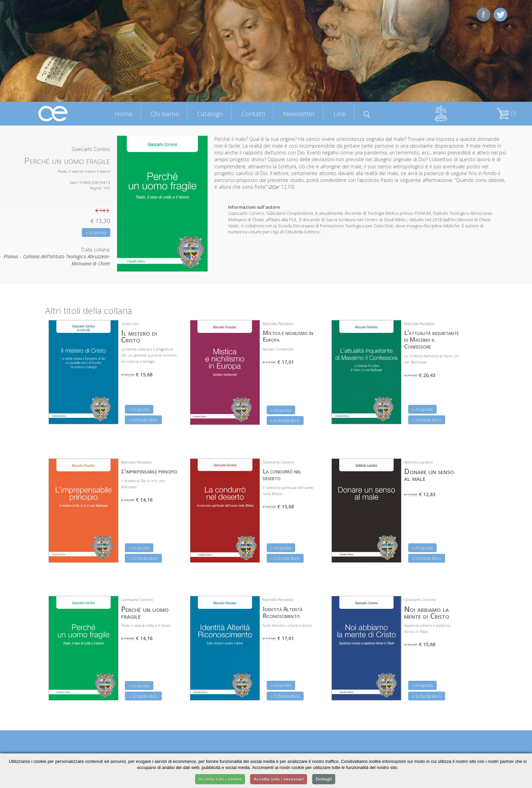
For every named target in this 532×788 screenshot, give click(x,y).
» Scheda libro (143, 420)
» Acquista (96, 232)
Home (123, 114)
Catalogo (210, 114)
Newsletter (299, 114)
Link (340, 114)
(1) (506, 113)
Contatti (253, 114)
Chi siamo (165, 114)
